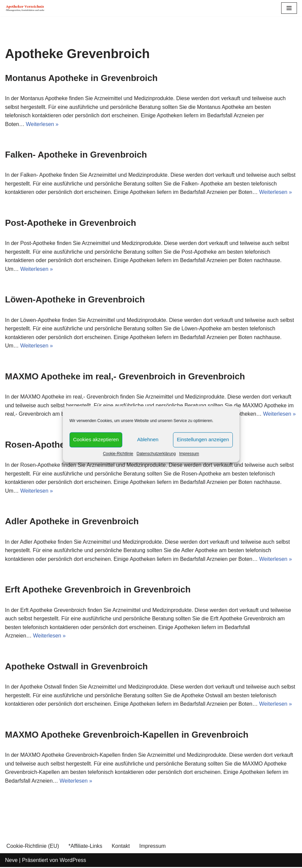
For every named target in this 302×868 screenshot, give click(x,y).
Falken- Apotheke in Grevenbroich (76, 155)
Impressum (189, 454)
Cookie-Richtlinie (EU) (33, 847)
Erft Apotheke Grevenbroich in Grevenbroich (98, 590)
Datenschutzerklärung (156, 454)
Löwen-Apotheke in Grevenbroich (75, 300)
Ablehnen (148, 439)
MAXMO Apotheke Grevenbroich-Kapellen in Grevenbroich (127, 735)
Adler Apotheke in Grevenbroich (72, 522)
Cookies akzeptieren (96, 439)
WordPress (73, 861)
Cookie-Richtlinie (118, 454)
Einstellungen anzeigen (203, 439)
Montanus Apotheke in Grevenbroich (81, 78)
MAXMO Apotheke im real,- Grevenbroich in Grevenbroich (125, 377)
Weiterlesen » (42, 124)
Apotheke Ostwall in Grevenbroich (76, 667)
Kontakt (121, 847)
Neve (11, 861)
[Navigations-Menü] (289, 8)
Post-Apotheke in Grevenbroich (71, 223)
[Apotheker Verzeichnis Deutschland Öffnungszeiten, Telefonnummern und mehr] (25, 8)
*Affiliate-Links (85, 847)
